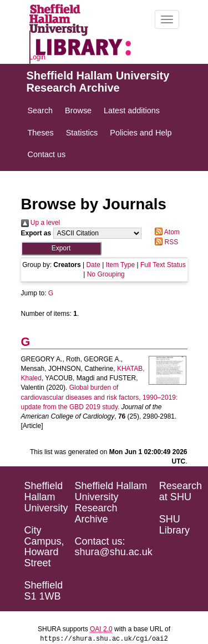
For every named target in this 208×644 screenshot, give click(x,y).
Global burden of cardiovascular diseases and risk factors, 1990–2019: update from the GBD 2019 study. (100, 397)
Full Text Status (163, 265)
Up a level (41, 223)
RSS (165, 242)
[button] (61, 248)
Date (93, 265)
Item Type (120, 265)
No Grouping (106, 274)
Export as (36, 233)
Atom (166, 232)
